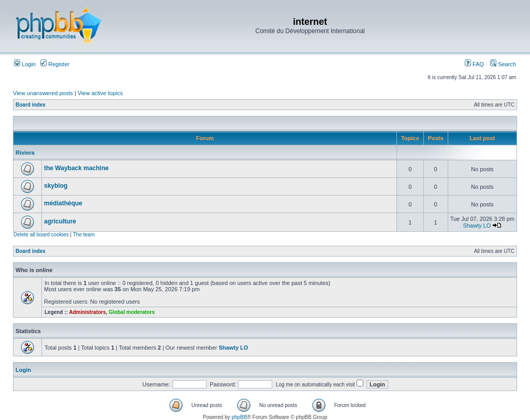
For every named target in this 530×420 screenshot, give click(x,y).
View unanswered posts (43, 93)
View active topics (100, 93)
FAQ (474, 64)
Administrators (87, 312)
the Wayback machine (76, 168)
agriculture (60, 221)
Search (503, 64)
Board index (31, 105)
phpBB (239, 417)
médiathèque (63, 203)
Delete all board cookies (41, 235)
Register (55, 64)
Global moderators (132, 312)
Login (25, 64)
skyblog (56, 186)
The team (84, 235)
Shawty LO (477, 226)
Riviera (25, 153)
